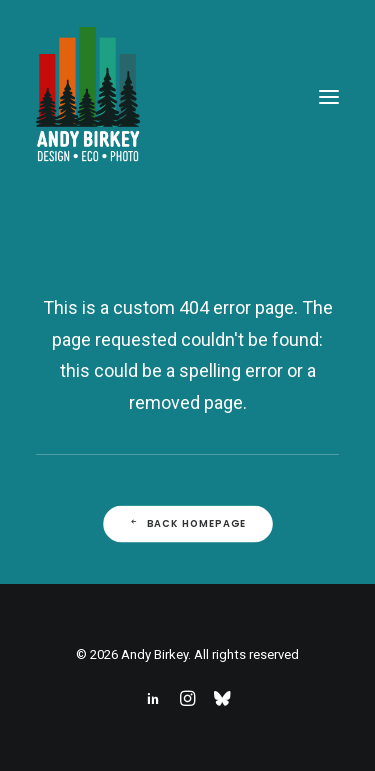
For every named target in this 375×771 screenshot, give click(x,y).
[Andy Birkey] (88, 97)
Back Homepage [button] (187, 524)
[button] (329, 97)
